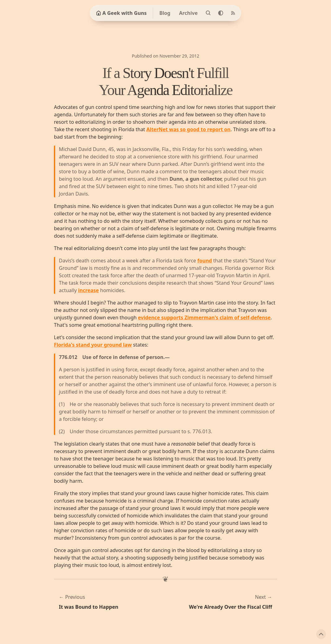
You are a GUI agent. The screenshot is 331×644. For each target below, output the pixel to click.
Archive (188, 13)
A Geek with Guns (121, 13)
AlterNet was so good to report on (188, 129)
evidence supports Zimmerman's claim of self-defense (204, 318)
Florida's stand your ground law (93, 345)
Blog (165, 13)
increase (88, 290)
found (205, 261)
